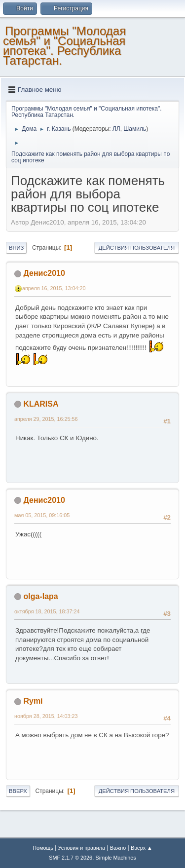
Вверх (18, 791)
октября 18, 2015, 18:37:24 (47, 611)
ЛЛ (116, 129)
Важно (118, 848)
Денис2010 (44, 273)
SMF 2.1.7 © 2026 (71, 858)
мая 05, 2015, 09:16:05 (42, 515)
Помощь (43, 848)
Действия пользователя (137, 248)
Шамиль (135, 129)
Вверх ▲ (142, 848)
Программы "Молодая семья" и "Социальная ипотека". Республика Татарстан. (64, 46)
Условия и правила (82, 848)
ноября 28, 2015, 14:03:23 (46, 716)
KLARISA (41, 404)
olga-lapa (40, 596)
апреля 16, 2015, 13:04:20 (54, 288)
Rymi (33, 701)
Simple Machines (116, 858)
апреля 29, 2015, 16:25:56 (46, 419)
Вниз (16, 248)
